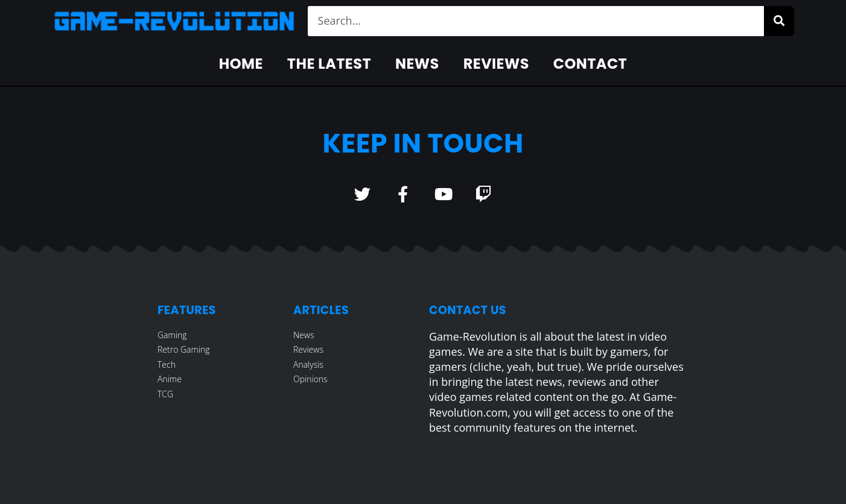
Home (241, 64)
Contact (590, 64)
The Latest (329, 64)
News (417, 64)
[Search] (779, 21)
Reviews (496, 64)
